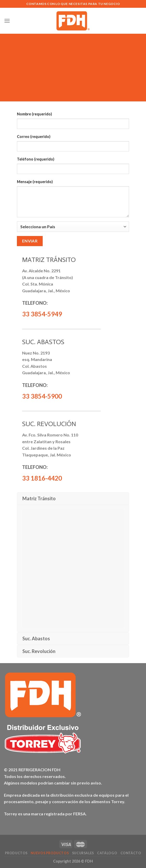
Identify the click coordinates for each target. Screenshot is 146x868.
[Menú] (7, 21)
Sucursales (83, 853)
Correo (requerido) (34, 137)
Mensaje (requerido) (35, 182)
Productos (16, 853)
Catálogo (107, 853)
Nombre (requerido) (34, 114)
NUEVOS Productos (50, 853)
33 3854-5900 (42, 396)
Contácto (131, 853)
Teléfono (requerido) (36, 159)
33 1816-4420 (42, 478)
